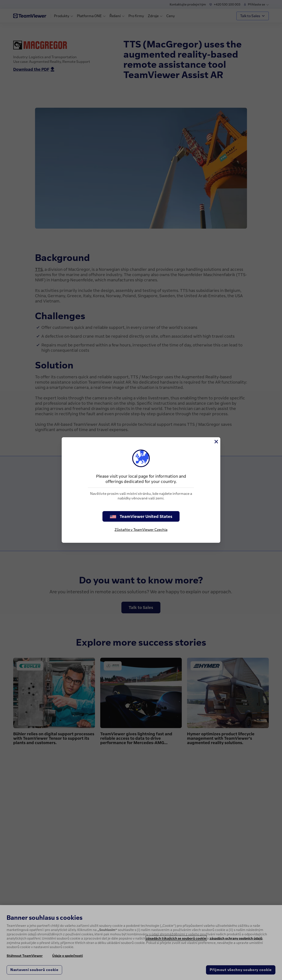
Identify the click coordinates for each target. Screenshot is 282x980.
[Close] (216, 442)
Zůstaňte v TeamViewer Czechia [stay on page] (141, 530)
